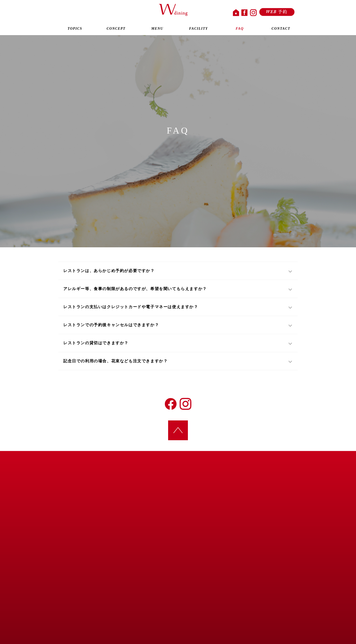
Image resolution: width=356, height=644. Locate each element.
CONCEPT (116, 29)
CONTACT (281, 29)
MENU (157, 29)
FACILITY (199, 29)
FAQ (240, 29)
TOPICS (75, 29)
